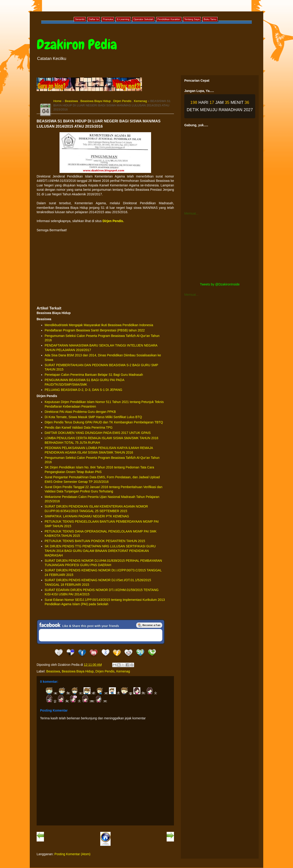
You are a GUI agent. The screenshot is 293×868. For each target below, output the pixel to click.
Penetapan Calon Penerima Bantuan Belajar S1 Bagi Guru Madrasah (94, 375)
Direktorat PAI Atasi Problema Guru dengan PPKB (80, 412)
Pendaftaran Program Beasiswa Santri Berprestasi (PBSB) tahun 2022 (95, 330)
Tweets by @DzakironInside (220, 284)
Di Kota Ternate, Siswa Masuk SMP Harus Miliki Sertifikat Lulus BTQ (93, 417)
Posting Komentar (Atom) (72, 854)
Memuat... (191, 213)
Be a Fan (149, 625)
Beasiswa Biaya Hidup (95, 101)
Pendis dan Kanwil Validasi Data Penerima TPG (79, 427)
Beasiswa (71, 101)
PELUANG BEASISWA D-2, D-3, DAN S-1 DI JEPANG (83, 390)
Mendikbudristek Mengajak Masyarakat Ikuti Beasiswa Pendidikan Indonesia (99, 325)
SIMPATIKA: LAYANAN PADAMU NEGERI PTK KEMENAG (87, 516)
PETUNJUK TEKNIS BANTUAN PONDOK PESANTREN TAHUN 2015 (95, 541)
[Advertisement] (105, 269)
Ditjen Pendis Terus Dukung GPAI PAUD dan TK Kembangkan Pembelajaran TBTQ (104, 422)
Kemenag (140, 101)
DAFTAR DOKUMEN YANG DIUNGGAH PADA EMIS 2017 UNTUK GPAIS (98, 433)
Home (57, 101)
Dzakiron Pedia (77, 44)
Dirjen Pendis (122, 101)
